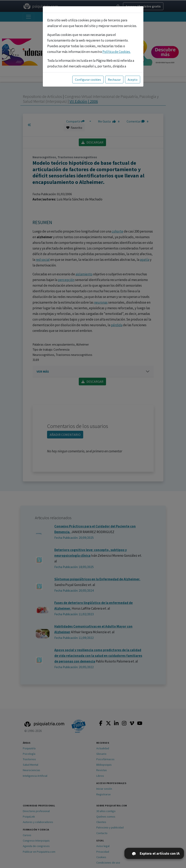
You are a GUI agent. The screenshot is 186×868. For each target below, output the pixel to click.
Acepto (133, 80)
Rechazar (114, 80)
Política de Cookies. (117, 52)
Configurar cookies (88, 80)
